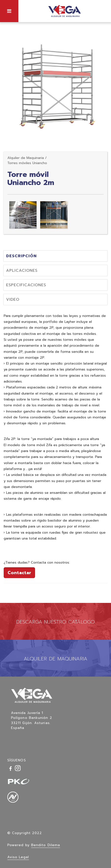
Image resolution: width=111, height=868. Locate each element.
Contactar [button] (19, 573)
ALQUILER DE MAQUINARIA (55, 659)
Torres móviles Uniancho (27, 163)
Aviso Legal (18, 857)
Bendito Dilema (46, 845)
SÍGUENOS (17, 760)
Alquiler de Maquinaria (26, 158)
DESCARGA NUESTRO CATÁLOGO (56, 622)
